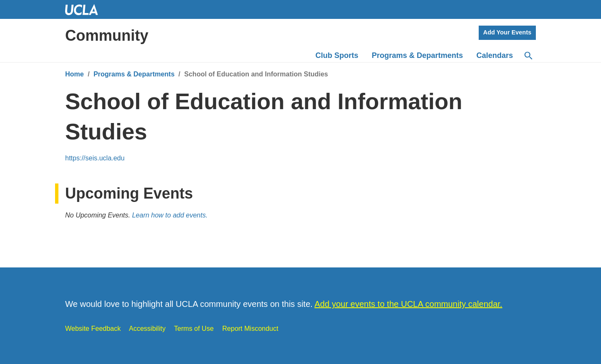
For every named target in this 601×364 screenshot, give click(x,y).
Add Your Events (507, 32)
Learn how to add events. (170, 215)
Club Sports (337, 55)
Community (107, 35)
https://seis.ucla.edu (95, 158)
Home (74, 74)
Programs (418, 55)
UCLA (85, 9)
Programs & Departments (134, 74)
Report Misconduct (250, 329)
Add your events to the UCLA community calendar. (408, 304)
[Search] (528, 56)
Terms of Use (194, 329)
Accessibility (147, 329)
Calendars (495, 55)
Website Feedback (93, 329)
